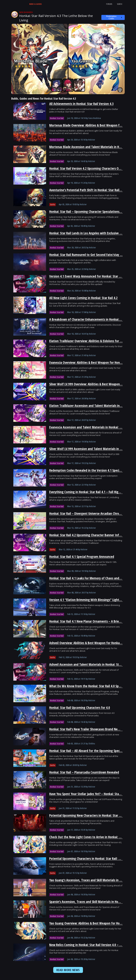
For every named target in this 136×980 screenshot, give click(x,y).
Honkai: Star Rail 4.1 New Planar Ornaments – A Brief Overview (91, 621)
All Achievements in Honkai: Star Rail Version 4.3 (81, 104)
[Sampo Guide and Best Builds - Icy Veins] (57, 85)
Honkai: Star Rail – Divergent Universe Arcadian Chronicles (88, 513)
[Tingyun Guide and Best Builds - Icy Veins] (79, 85)
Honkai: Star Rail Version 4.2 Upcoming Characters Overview (89, 168)
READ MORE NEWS (68, 970)
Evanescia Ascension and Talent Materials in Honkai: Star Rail (90, 427)
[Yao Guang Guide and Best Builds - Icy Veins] (97, 59)
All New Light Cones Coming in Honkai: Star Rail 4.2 (83, 298)
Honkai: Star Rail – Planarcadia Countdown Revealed (84, 772)
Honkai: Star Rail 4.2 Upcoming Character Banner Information (90, 535)
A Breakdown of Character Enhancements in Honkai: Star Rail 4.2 (92, 319)
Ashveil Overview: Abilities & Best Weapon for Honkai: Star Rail (91, 643)
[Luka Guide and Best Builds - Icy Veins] (68, 85)
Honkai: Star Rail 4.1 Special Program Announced (82, 557)
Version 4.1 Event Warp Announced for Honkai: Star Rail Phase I (92, 276)
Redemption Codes (111, 17)
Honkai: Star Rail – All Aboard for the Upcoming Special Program (92, 751)
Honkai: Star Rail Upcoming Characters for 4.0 (80, 708)
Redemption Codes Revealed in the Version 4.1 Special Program (92, 470)
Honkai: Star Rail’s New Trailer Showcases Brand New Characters (92, 729)
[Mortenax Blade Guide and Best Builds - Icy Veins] (39, 59)
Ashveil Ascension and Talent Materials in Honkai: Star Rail (88, 664)
